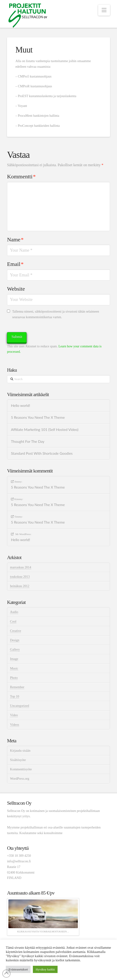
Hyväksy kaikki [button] (45, 969)
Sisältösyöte (18, 760)
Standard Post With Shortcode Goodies (42, 453)
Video (14, 715)
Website (16, 289)
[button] (104, 10)
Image (14, 659)
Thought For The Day (28, 441)
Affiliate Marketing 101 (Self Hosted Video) (45, 430)
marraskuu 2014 (21, 567)
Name (15, 240)
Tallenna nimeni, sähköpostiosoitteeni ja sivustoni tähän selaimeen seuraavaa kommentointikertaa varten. (56, 314)
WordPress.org (20, 779)
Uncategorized (20, 706)
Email (15, 264)
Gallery (15, 650)
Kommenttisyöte (21, 769)
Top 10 (15, 696)
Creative (15, 631)
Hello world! (21, 405)
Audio (14, 612)
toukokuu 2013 (20, 577)
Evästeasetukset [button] (18, 969)
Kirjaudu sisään (20, 751)
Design (15, 640)
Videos (15, 725)
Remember (17, 687)
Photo (14, 678)
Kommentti (21, 176)
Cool (13, 622)
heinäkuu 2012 (20, 586)
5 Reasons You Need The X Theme (38, 417)
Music (14, 668)
